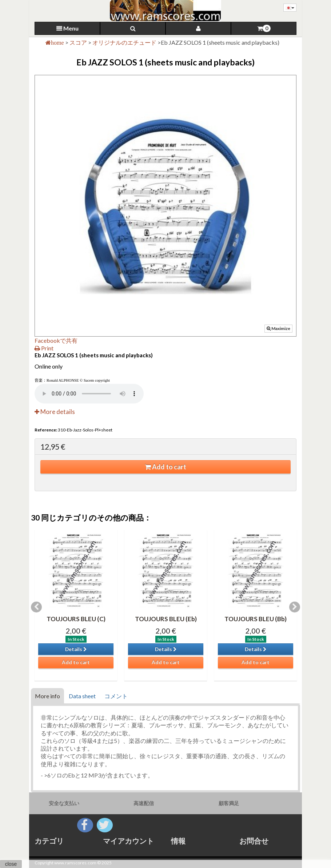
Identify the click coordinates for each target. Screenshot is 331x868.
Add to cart (165, 467)
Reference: (46, 430)
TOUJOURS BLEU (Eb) (166, 619)
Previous (36, 607)
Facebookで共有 (56, 340)
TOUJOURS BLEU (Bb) (256, 619)
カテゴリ (49, 841)
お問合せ (254, 841)
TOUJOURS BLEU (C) (76, 619)
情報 (178, 841)
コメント (116, 696)
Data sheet (82, 696)
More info (47, 696)
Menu (67, 28)
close (11, 864)
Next (295, 607)
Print (44, 348)
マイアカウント (128, 841)
